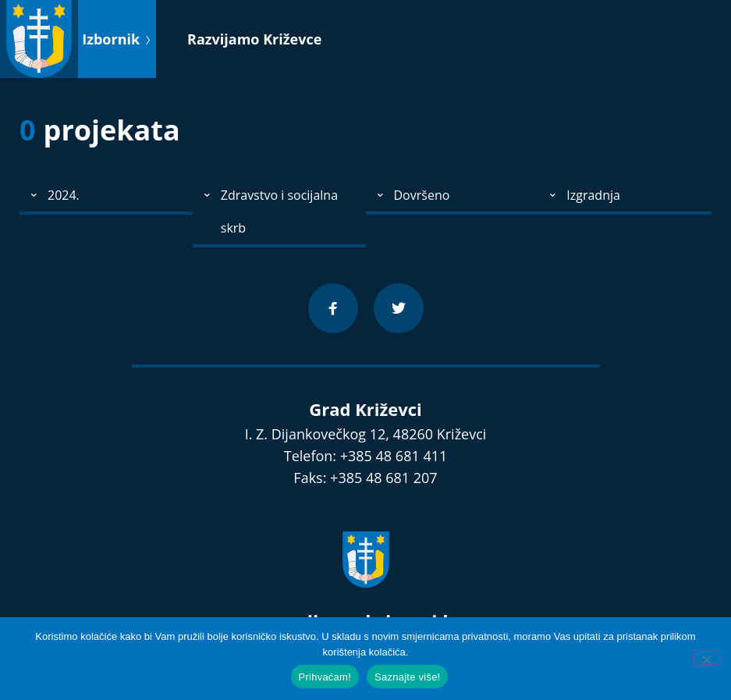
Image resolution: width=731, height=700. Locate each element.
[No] (706, 658)
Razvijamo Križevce (254, 39)
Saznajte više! (407, 677)
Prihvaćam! (325, 677)
